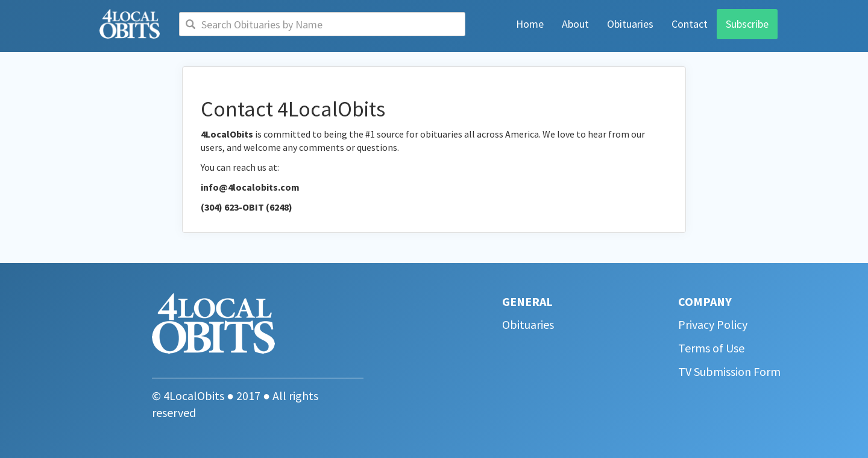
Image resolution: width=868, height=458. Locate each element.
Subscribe (747, 24)
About (575, 24)
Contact (690, 24)
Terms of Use (711, 348)
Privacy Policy (713, 324)
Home (530, 24)
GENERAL (527, 301)
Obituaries (630, 24)
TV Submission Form (729, 371)
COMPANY (705, 301)
